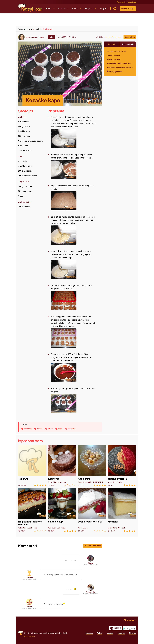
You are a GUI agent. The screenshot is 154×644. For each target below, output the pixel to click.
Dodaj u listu (130, 37)
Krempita (122, 510)
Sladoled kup (62, 510)
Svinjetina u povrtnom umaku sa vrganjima (120, 67)
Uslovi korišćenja (48, 633)
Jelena (29, 607)
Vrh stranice (129, 620)
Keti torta (62, 466)
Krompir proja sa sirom (117, 51)
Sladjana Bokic (37, 37)
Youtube (110, 633)
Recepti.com (30, 8)
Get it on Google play (129, 628)
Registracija (121, 2)
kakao (50, 429)
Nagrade (104, 9)
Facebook (89, 633)
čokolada (28, 429)
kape (60, 429)
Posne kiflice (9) (114, 59)
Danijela (29, 577)
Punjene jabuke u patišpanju (119, 63)
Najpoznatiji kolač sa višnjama (32, 510)
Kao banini (92, 466)
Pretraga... (115, 9)
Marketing (58, 633)
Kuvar (49, 9)
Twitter (100, 633)
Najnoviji (112, 44)
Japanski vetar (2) (122, 466)
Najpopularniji (128, 44)
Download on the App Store (116, 628)
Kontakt (65, 633)
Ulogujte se (132, 2)
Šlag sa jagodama (114, 72)
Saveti (75, 9)
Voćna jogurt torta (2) (92, 510)
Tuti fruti (32, 466)
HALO (32, 637)
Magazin (89, 9)
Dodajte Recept (128, 9)
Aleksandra (91, 592)
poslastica (72, 429)
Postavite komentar (93, 546)
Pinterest (133, 633)
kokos (40, 429)
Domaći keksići (113, 55)
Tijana (91, 563)
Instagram (121, 633)
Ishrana (62, 9)
